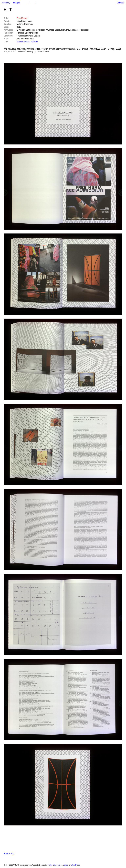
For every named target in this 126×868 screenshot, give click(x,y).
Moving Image (72, 30)
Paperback (84, 30)
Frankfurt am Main (25, 36)
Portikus (20, 33)
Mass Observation (57, 30)
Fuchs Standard (54, 865)
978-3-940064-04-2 (25, 39)
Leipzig (37, 36)
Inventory (6, 3)
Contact (120, 3)
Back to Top (9, 854)
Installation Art (42, 30)
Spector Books (31, 33)
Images (16, 3)
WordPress (75, 865)
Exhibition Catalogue (26, 30)
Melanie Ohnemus (25, 24)
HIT (8, 10)
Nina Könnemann (24, 21)
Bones (66, 865)
